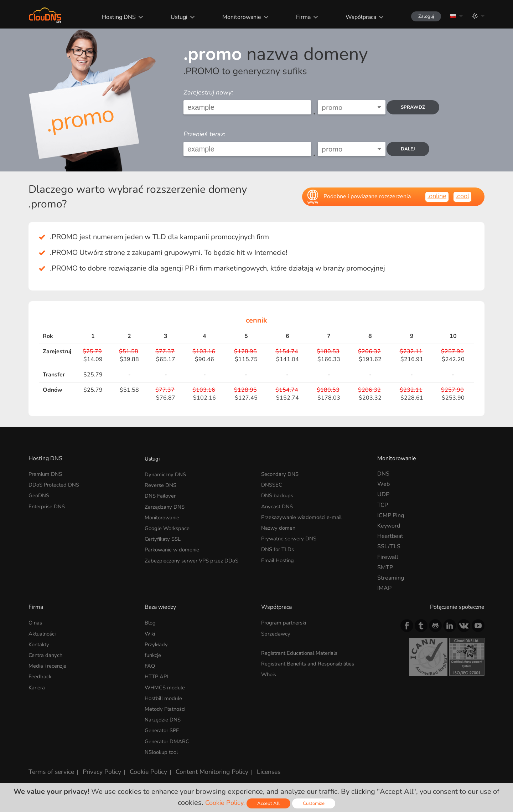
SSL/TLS (389, 546)
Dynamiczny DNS (167, 474)
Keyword (389, 526)
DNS (383, 474)
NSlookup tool (163, 747)
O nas (36, 622)
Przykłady (157, 643)
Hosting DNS (113, 17)
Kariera (38, 685)
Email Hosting (279, 557)
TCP (383, 505)
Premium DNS (47, 474)
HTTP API (157, 674)
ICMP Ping (391, 515)
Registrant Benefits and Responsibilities (313, 662)
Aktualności (44, 633)
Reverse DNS (162, 484)
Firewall (388, 557)
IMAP (384, 588)
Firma (296, 17)
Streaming (391, 578)
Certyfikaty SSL (164, 536)
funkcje (154, 654)
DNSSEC (273, 484)
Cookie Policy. (224, 803)
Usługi (173, 17)
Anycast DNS (278, 505)
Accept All (270, 803)
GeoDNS (40, 494)
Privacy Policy (97, 766)
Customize (316, 803)
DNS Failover (162, 494)
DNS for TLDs (279, 546)
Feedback (41, 674)
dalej (411, 149)
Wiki (151, 633)
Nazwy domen (279, 526)
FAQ (150, 664)
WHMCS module (167, 685)
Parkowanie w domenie (175, 546)
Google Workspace (169, 526)
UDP (383, 494)
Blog (151, 622)
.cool (462, 196)
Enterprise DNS (49, 505)
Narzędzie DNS (164, 716)
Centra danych (47, 654)
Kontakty (40, 643)
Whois (270, 673)
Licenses (252, 766)
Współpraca (353, 17)
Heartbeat (390, 536)
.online (434, 196)
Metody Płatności (167, 706)
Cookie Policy (140, 766)
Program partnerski (286, 622)
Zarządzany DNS (165, 505)
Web (384, 484)
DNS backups (278, 494)
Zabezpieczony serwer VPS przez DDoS (195, 557)
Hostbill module (165, 695)
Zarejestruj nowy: (208, 92)
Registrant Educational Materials (303, 652)
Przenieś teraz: (204, 134)
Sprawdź (416, 107)
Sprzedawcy (276, 633)
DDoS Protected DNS (56, 484)
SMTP (385, 567)
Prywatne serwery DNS (291, 536)
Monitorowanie (235, 17)
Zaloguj (422, 16)
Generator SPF (164, 726)
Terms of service (50, 766)
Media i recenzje (49, 664)
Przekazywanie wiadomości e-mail (305, 515)
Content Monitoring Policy (199, 766)
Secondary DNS (281, 474)
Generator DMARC (169, 737)
